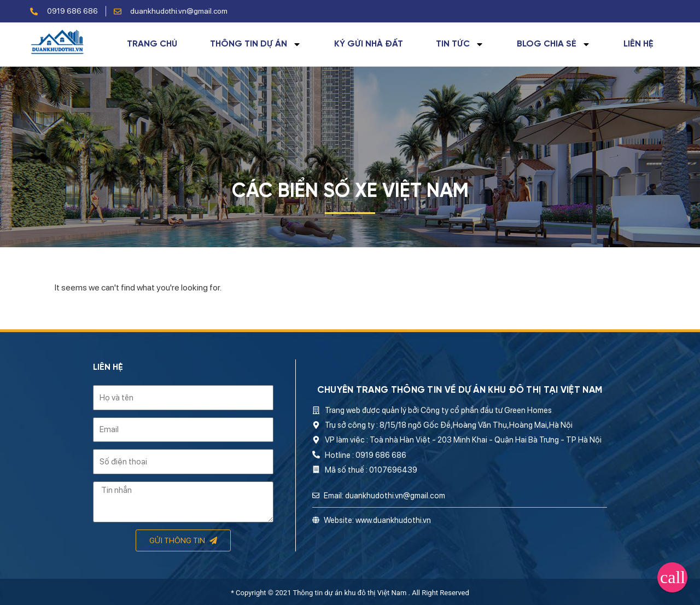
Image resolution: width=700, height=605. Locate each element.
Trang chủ (152, 44)
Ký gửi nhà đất (369, 44)
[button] (672, 577)
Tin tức (460, 44)
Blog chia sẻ (554, 44)
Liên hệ (638, 44)
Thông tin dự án (256, 44)
